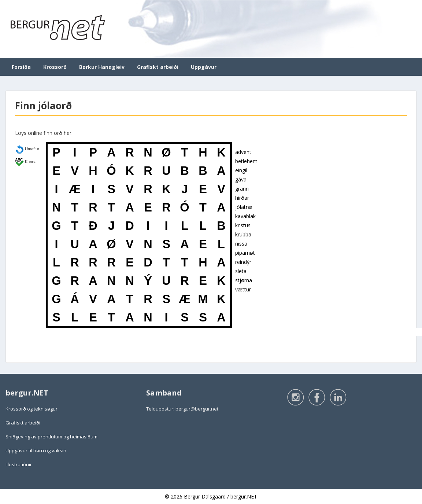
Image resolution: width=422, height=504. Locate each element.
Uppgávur (204, 67)
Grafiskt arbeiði (158, 67)
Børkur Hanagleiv (102, 67)
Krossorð (55, 67)
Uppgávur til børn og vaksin (36, 450)
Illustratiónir (19, 464)
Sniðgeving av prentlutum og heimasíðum (51, 437)
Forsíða (21, 67)
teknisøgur (46, 409)
